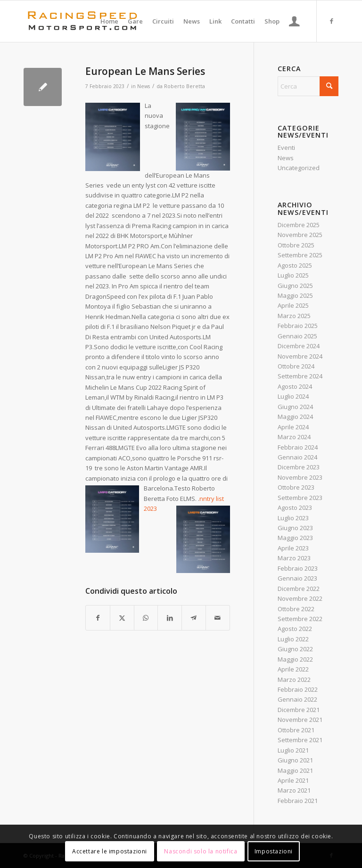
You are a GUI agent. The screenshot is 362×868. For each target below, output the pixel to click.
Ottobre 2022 (296, 609)
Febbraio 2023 (298, 568)
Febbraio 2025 (298, 326)
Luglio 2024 (293, 396)
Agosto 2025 (295, 265)
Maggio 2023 (295, 538)
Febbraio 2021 (298, 801)
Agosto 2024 (295, 386)
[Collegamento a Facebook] (331, 21)
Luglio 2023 (293, 518)
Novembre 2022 (300, 598)
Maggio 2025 (295, 295)
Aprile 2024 (293, 427)
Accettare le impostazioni (110, 851)
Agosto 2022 (295, 629)
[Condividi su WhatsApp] (146, 618)
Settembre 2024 (300, 376)
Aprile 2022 (293, 669)
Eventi (286, 147)
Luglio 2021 (293, 750)
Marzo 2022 (294, 680)
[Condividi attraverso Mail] (218, 618)
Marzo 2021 (294, 790)
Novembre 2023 (300, 477)
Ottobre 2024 (296, 366)
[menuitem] (109, 21)
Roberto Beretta (185, 86)
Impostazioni (274, 851)
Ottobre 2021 (296, 730)
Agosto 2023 (295, 508)
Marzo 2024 (294, 437)
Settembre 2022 (300, 619)
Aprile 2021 (293, 780)
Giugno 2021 (295, 760)
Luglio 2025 (293, 275)
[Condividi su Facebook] (98, 618)
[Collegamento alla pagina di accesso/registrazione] (294, 21)
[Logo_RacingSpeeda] (82, 21)
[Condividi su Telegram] (194, 618)
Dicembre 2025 (299, 225)
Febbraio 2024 (298, 447)
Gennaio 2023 (297, 578)
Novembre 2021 (300, 720)
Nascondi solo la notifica (201, 851)
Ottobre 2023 (296, 487)
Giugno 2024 (295, 407)
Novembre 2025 (300, 235)
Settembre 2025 (300, 255)
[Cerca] (308, 86)
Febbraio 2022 (298, 689)
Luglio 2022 (293, 639)
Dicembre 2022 (299, 589)
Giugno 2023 (295, 528)
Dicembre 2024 (299, 346)
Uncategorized (299, 168)
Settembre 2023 (300, 498)
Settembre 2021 (300, 740)
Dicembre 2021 (299, 710)
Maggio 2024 (295, 417)
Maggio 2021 (295, 770)
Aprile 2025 (293, 305)
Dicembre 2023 (299, 467)
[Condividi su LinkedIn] (170, 618)
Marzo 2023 (294, 558)
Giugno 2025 (295, 286)
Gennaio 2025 (297, 336)
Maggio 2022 (295, 659)
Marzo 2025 (294, 316)
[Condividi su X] (122, 618)
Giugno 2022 (295, 649)
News (144, 86)
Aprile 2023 (293, 548)
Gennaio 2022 (297, 699)
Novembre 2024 (300, 356)
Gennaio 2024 (297, 457)
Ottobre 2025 (296, 245)
